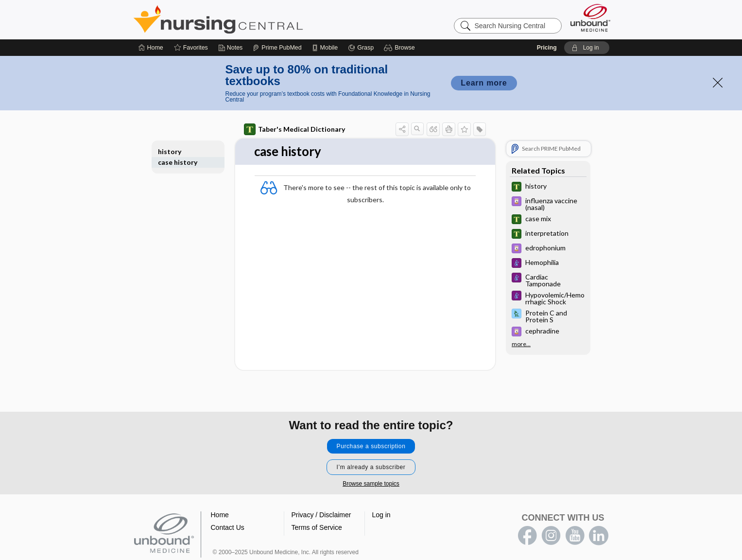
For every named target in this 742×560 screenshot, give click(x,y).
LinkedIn (599, 536)
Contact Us (228, 527)
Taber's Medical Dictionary (294, 129)
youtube (575, 536)
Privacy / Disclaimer (321, 515)
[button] (401, 48)
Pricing (547, 48)
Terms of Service (317, 527)
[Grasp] (361, 48)
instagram (551, 536)
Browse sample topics (371, 484)
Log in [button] (381, 515)
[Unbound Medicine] (590, 18)
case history (178, 162)
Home (220, 515)
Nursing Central (255, 19)
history (170, 151)
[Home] (151, 48)
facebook (527, 536)
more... (521, 344)
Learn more (484, 83)
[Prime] (277, 48)
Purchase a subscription (371, 446)
